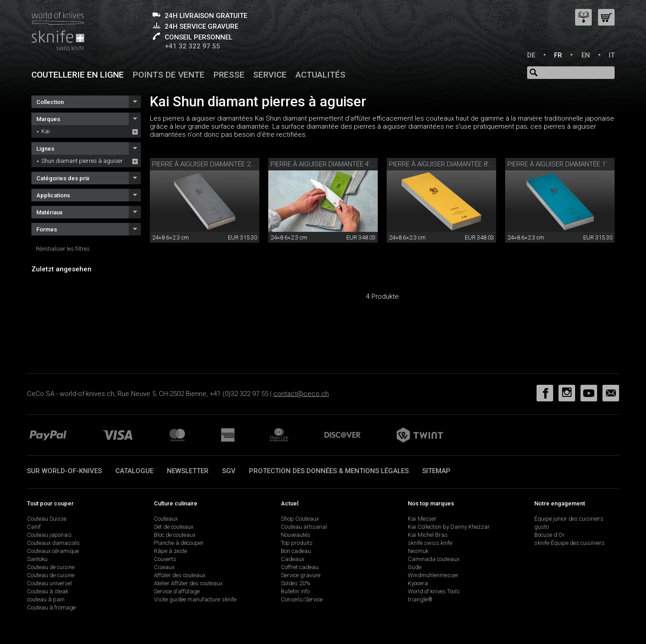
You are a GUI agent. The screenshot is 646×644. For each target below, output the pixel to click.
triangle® (420, 599)
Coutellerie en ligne (78, 75)
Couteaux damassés (53, 543)
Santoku (37, 559)
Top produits (297, 543)
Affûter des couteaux (180, 575)
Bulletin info (295, 591)
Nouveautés (296, 535)
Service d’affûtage (177, 591)
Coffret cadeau (300, 567)
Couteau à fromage (51, 607)
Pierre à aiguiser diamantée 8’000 (444, 164)
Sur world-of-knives (64, 471)
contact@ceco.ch (301, 394)
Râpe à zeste (170, 551)
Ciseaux (164, 567)
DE (531, 55)
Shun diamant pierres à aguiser (82, 161)
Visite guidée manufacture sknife (195, 599)
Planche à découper (179, 543)
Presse (229, 75)
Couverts (165, 559)
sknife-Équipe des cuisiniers (570, 543)
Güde (415, 567)
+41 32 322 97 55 (192, 46)
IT (612, 55)
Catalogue (134, 471)
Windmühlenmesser (433, 575)
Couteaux (166, 519)
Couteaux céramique (53, 551)
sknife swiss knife (430, 543)
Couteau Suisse (47, 519)
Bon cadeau (296, 551)
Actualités (321, 75)
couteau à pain (46, 599)
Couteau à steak (48, 591)
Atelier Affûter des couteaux (188, 583)
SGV (229, 471)
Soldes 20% (296, 583)
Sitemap (436, 471)
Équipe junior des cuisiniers (569, 519)
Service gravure (301, 575)
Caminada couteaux (434, 559)
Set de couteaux (174, 527)
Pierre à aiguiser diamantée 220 (205, 164)
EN (586, 55)
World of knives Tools (434, 591)
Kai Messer (422, 519)
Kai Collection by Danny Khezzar (449, 527)
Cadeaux (292, 559)
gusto (541, 527)
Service (270, 75)
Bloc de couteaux (175, 535)
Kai (46, 131)
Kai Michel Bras (428, 535)
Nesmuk (418, 551)
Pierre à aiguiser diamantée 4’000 (326, 164)
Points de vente (169, 75)
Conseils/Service (302, 599)
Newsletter (188, 471)
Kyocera (418, 583)
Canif (34, 527)
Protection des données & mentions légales (329, 471)
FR (558, 55)
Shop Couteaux (300, 519)
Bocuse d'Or (550, 535)
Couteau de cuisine (51, 567)
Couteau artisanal (304, 527)
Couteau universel (49, 583)
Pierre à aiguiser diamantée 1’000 (563, 164)
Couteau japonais (49, 535)
